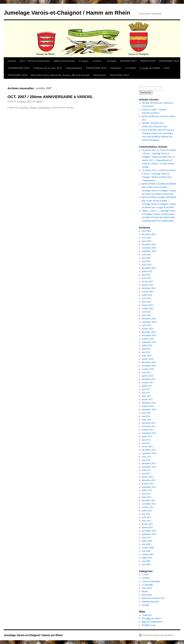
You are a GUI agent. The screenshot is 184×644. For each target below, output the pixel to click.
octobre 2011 (148, 507)
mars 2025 (147, 241)
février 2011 (147, 524)
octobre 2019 (148, 339)
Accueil (12, 61)
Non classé (147, 588)
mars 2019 (147, 356)
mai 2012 (146, 494)
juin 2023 (146, 275)
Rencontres (100, 75)
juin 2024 (146, 258)
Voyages (146, 605)
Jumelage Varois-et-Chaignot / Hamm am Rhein (67, 13)
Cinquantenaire (74, 68)
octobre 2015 (148, 430)
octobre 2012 (148, 484)
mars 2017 (147, 396)
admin (39, 101)
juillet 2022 (147, 295)
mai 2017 (146, 393)
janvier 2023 (148, 285)
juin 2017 (146, 389)
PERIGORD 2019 (17, 75)
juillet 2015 (147, 436)
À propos (84, 61)
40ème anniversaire (64, 61)
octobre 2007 (148, 554)
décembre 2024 (149, 244)
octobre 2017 (148, 383)
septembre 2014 (149, 453)
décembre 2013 (149, 463)
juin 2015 (146, 440)
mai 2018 (146, 372)
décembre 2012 (149, 480)
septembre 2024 (149, 251)
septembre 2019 (149, 342)
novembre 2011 (149, 504)
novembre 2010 (149, 531)
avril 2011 (147, 517)
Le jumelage (148, 585)
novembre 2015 (149, 426)
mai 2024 (146, 261)
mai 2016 (146, 416)
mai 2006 (146, 564)
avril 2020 (147, 325)
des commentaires (152, 622)
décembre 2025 (149, 234)
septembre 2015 (149, 433)
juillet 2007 (147, 558)
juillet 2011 (147, 511)
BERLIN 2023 (148, 61)
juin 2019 (146, 349)
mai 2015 (146, 443)
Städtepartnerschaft (151, 602)
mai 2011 (146, 514)
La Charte (130, 68)
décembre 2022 (149, 288)
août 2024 (146, 255)
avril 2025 (147, 238)
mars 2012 (147, 497)
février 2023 (147, 281)
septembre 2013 (149, 467)
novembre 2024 (149, 248)
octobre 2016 (148, 406)
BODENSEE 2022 (169, 61)
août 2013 (146, 470)
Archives (112, 61)
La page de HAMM (150, 68)
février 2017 (147, 399)
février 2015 (147, 447)
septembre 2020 (149, 322)
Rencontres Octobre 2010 (153, 598)
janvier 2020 (148, 329)
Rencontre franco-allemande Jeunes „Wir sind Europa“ (60, 75)
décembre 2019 (149, 332)
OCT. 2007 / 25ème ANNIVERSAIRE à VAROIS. (50, 97)
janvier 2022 (148, 305)
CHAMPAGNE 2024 (19, 68)
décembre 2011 (149, 500)
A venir (145, 575)
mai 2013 (146, 474)
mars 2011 (147, 521)
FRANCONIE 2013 (96, 68)
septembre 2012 (149, 487)
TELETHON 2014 (119, 75)
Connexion (147, 615)
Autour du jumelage (151, 581)
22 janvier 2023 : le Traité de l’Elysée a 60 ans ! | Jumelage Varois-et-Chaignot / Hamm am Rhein (159, 153)
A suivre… (98, 61)
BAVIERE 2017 (128, 61)
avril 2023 (147, 278)
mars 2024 (147, 265)
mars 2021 (147, 315)
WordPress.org (149, 625)
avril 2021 (147, 312)
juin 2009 (146, 544)
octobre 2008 (148, 548)
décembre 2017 (149, 379)
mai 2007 (146, 561)
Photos (33, 108)
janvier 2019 (148, 359)
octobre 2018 (148, 369)
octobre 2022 (148, 292)
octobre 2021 (148, 308)
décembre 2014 (149, 450)
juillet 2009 (147, 541)
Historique (116, 68)
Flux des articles (152, 618)
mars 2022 (147, 302)
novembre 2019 (149, 335)
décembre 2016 (149, 403)
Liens (166, 68)
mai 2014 (146, 460)
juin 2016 (146, 413)
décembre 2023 (149, 268)
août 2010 (146, 538)
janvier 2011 (148, 527)
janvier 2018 (148, 376)
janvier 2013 (148, 477)
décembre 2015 (149, 423)
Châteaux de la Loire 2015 (48, 68)
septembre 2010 (149, 534)
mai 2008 (146, 551)
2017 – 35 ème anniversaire (35, 61)
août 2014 (146, 457)
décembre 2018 (149, 362)
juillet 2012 (147, 490)
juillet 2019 (147, 345)
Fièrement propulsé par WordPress (158, 635)
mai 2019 (146, 352)
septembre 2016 (149, 409)
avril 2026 (147, 231)
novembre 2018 (149, 366)
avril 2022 (147, 298)
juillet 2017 (147, 386)
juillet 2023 (147, 271)
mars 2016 (147, 420)
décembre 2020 (149, 319)
